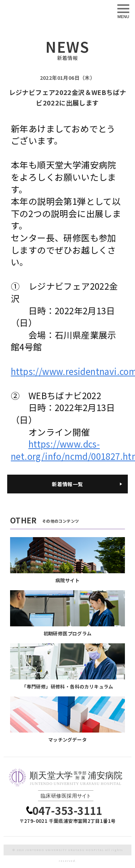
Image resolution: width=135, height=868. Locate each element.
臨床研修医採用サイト (51, 10)
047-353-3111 (67, 810)
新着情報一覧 (67, 484)
